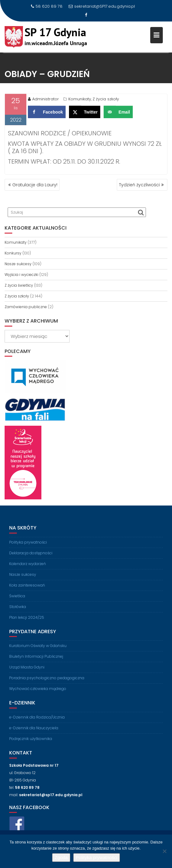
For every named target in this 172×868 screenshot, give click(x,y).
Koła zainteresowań (27, 589)
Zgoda (61, 857)
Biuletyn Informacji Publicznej (36, 661)
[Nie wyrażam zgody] (164, 851)
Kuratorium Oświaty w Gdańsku (38, 650)
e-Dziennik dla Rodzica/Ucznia (37, 721)
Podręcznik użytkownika (31, 743)
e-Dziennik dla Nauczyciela (34, 732)
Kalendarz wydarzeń (28, 568)
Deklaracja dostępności (31, 557)
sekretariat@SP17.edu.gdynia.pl (102, 6)
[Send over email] (118, 113)
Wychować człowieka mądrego (38, 693)
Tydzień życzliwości (139, 185)
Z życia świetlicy (19, 285)
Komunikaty (80, 100)
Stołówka (18, 611)
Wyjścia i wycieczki (21, 275)
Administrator (43, 100)
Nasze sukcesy (18, 264)
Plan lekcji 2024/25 (27, 622)
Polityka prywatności (28, 546)
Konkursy (13, 253)
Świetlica (17, 600)
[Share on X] (85, 113)
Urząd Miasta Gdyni (27, 671)
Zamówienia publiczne (26, 307)
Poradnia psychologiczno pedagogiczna (47, 682)
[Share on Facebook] (47, 113)
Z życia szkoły (106, 100)
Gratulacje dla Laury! (35, 185)
